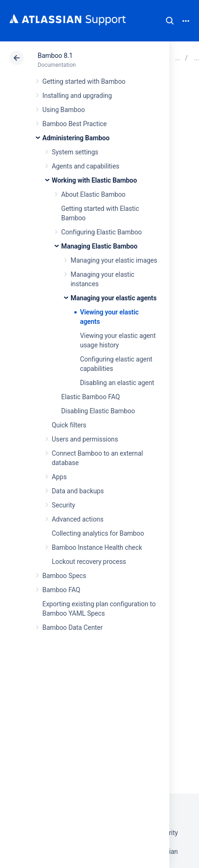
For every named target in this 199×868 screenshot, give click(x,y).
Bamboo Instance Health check (97, 547)
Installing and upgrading (77, 96)
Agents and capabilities (86, 166)
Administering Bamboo (76, 138)
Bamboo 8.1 (55, 56)
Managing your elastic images (114, 260)
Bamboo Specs (64, 576)
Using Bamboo (64, 110)
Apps (59, 477)
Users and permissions (85, 439)
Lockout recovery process (89, 562)
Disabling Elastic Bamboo (98, 411)
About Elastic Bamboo (93, 194)
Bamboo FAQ (61, 590)
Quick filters (69, 425)
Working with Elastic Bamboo (94, 180)
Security (64, 505)
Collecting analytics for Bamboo (98, 533)
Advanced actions (78, 519)
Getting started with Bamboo (84, 81)
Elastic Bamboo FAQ (91, 397)
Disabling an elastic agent (117, 383)
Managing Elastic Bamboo (99, 246)
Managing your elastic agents (114, 298)
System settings (75, 152)
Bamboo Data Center (72, 627)
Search (170, 21)
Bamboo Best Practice (75, 124)
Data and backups (78, 491)
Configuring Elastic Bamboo (102, 232)
